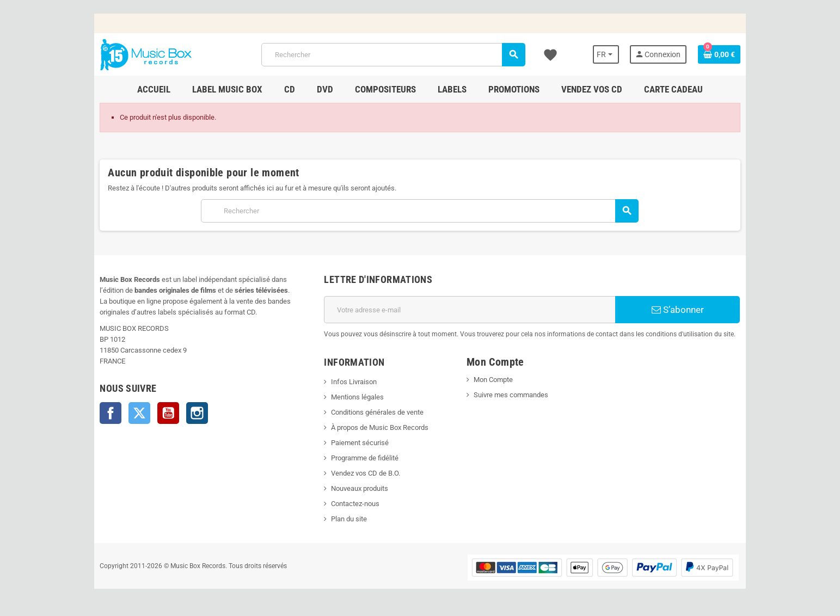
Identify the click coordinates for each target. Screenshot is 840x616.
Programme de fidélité (365, 458)
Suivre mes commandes (511, 395)
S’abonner (678, 310)
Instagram (197, 413)
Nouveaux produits (360, 488)
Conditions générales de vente (377, 412)
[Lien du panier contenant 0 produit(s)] (720, 54)
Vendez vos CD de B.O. (366, 473)
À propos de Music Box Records (380, 427)
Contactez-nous (355, 504)
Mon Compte (493, 380)
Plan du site (349, 519)
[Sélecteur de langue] (607, 54)
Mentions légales (357, 397)
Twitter (139, 413)
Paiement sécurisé (360, 443)
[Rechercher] (393, 55)
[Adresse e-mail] (470, 310)
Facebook (110, 413)
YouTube (168, 413)
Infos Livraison (354, 382)
